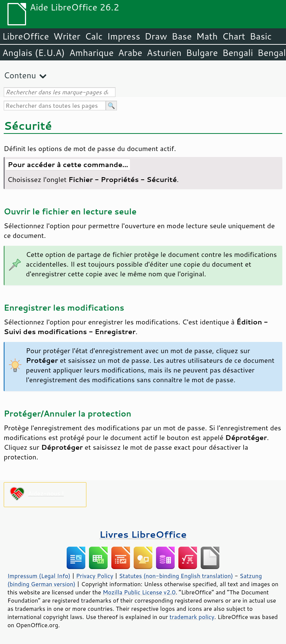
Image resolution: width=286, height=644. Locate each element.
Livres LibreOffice (143, 534)
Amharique (91, 53)
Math (207, 36)
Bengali (238, 53)
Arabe (130, 53)
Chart (233, 36)
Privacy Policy (95, 576)
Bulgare (202, 53)
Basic (260, 36)
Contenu (20, 75)
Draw (156, 36)
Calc (94, 36)
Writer (67, 36)
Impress (124, 36)
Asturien (164, 53)
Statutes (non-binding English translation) (176, 576)
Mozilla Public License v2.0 (139, 592)
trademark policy (192, 617)
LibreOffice (26, 36)
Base (182, 36)
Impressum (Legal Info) (39, 576)
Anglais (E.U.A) (34, 53)
